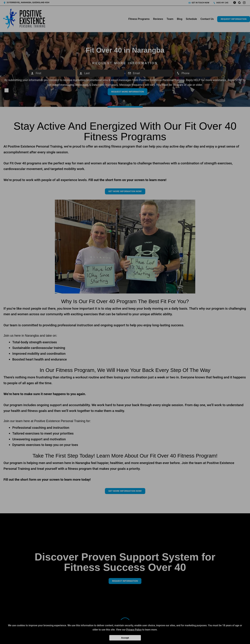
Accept (125, 638)
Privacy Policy (134, 630)
